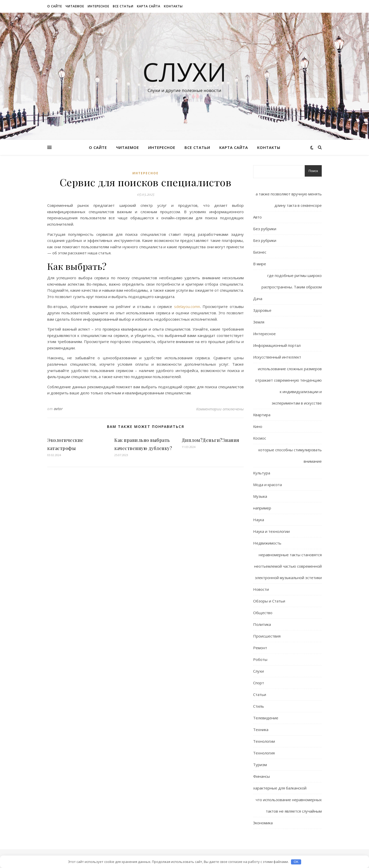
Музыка (260, 496)
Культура (262, 473)
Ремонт (260, 648)
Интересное (98, 6)
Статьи (260, 694)
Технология (264, 753)
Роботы (260, 659)
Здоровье (262, 310)
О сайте (55, 6)
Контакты (173, 6)
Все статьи (123, 6)
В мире (260, 264)
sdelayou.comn (187, 306)
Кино (258, 426)
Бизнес (260, 252)
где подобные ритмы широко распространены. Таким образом (292, 281)
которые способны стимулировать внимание (290, 455)
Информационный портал (277, 345)
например (262, 508)
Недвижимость (267, 543)
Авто (257, 217)
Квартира (262, 415)
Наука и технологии (271, 531)
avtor (58, 409)
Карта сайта (149, 6)
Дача (258, 299)
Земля (259, 322)
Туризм (260, 765)
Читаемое (75, 6)
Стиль (259, 706)
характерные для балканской (280, 788)
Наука (259, 520)
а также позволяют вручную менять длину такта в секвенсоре (289, 200)
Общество (263, 613)
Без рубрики (265, 229)
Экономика (263, 823)
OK (296, 862)
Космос (260, 438)
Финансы (262, 776)
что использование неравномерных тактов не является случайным (289, 805)
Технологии (264, 741)
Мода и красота (267, 485)
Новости (261, 589)
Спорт (259, 683)
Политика (262, 624)
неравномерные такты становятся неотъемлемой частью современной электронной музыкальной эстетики (288, 566)
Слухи (184, 72)
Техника (261, 730)
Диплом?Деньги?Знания (211, 440)
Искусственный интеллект (277, 357)
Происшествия (267, 636)
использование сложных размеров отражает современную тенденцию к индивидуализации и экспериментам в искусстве (288, 386)
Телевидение (266, 718)
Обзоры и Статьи (269, 601)
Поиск (313, 171)
